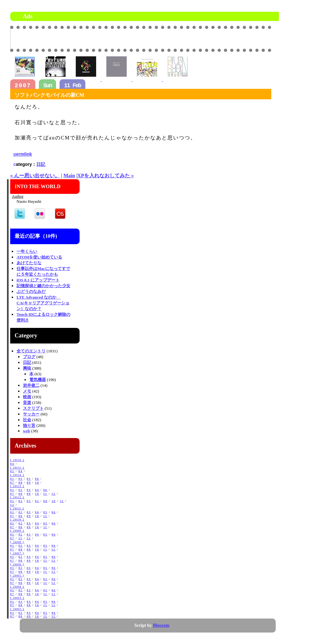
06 (37, 479)
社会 (27, 420)
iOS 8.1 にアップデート (38, 280)
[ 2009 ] (17, 531)
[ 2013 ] (17, 486)
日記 (41, 164)
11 (45, 494)
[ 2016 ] (17, 460)
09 (29, 483)
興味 (27, 368)
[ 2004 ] (17, 587)
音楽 (27, 403)
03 (21, 479)
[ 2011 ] (17, 508)
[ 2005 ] (17, 576)
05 (29, 479)
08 (21, 483)
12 (54, 494)
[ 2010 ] (17, 520)
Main (69, 176)
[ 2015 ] (17, 468)
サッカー (31, 414)
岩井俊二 (31, 385)
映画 (27, 397)
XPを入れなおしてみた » (106, 176)
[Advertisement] (197, 39)
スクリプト (33, 408)
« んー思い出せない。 (35, 176)
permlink (23, 154)
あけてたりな (29, 263)
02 (21, 490)
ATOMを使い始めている (39, 257)
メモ (27, 391)
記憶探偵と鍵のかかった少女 (43, 286)
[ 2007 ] (17, 553)
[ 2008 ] (17, 542)
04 (12, 464)
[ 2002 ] (17, 609)
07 (12, 483)
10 (37, 483)
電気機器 (38, 380)
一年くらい (27, 251)
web (26, 431)
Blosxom (161, 625)
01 (12, 471)
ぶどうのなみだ (31, 291)
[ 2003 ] (17, 598)
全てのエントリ (31, 351)
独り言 (29, 425)
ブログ (29, 357)
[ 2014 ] (17, 475)
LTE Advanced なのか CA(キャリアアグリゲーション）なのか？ (43, 303)
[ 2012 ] (17, 497)
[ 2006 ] (17, 564)
